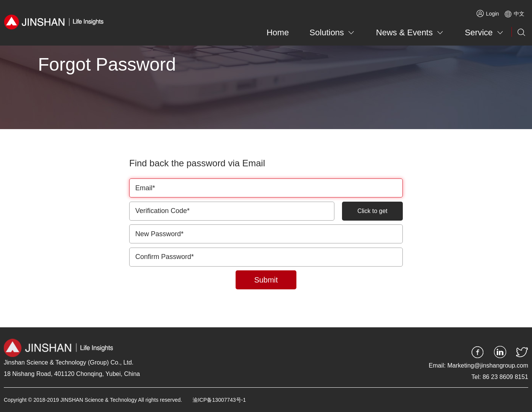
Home (278, 32)
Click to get (372, 211)
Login (488, 14)
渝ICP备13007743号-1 (219, 400)
